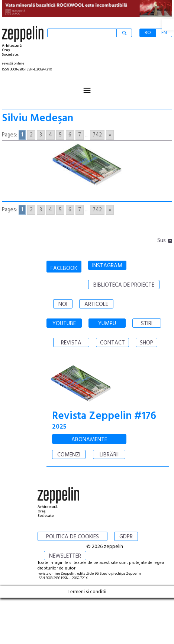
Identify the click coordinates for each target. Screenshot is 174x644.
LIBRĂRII (109, 455)
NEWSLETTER (65, 556)
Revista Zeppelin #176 (104, 416)
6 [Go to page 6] (70, 135)
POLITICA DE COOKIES (72, 537)
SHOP (146, 343)
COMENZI (69, 455)
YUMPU (107, 324)
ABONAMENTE (89, 440)
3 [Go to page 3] (41, 135)
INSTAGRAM (107, 266)
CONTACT (112, 343)
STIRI (147, 324)
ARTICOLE (96, 304)
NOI (63, 304)
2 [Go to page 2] (31, 135)
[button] (168, 24)
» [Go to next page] (110, 135)
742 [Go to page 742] (97, 135)
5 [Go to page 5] (60, 135)
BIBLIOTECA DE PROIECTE (124, 285)
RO (148, 33)
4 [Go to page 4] (50, 135)
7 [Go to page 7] (80, 135)
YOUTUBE (64, 324)
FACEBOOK (64, 268)
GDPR (126, 537)
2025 (59, 427)
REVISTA (71, 343)
